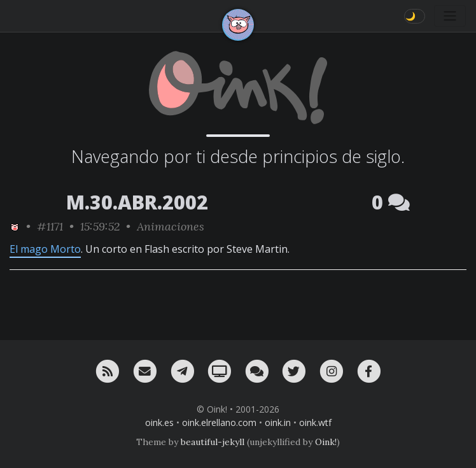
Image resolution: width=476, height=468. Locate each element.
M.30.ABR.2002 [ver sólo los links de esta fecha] (137, 202)
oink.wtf (315, 422)
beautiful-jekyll (213, 442)
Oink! (326, 442)
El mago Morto (45, 249)
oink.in (278, 422)
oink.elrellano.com (219, 422)
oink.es (159, 422)
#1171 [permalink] (50, 226)
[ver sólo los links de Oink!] (15, 226)
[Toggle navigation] (450, 16)
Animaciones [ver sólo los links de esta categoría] (171, 226)
